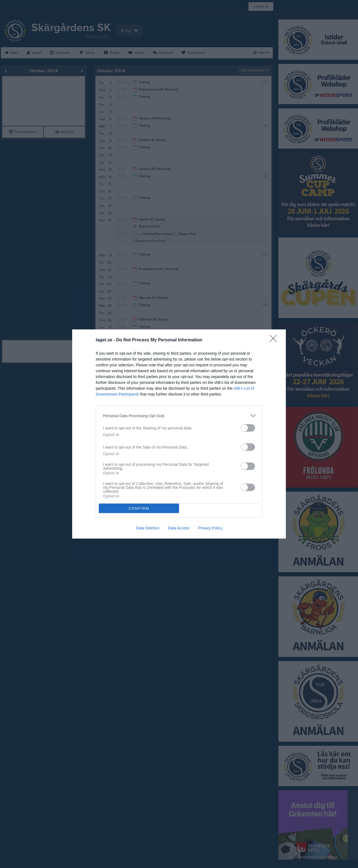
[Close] (275, 340)
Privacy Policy (210, 528)
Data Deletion (148, 528)
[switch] (248, 428)
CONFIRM (139, 508)
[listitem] (179, 416)
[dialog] (179, 434)
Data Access (179, 528)
